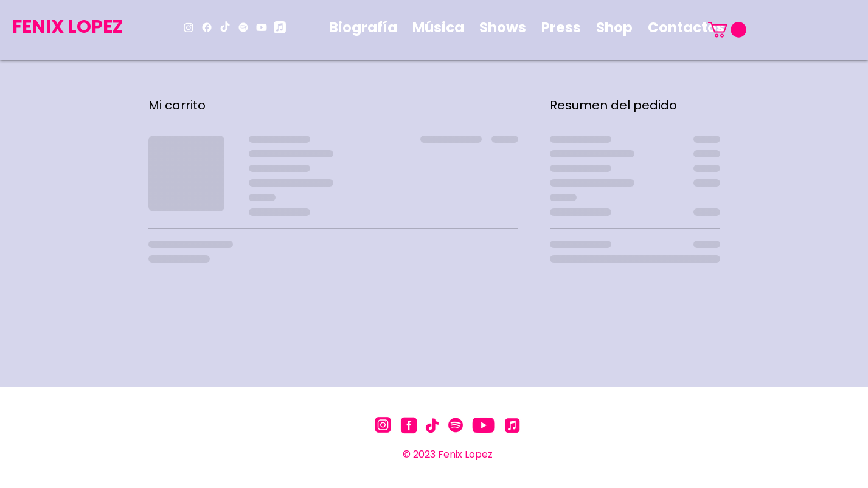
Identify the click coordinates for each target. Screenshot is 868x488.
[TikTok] (225, 27)
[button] (727, 30)
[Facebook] (207, 27)
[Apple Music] (280, 27)
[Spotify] (243, 27)
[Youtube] (262, 27)
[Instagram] (189, 27)
